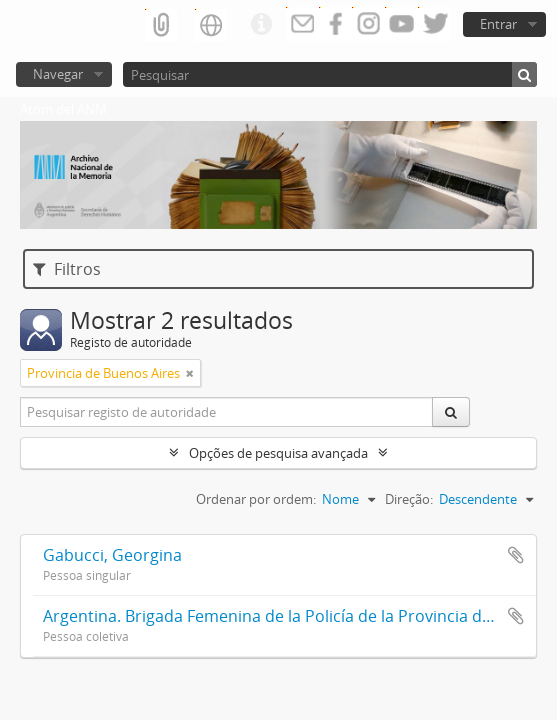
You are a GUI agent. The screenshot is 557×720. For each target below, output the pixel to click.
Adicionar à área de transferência (516, 555)
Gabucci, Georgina (112, 555)
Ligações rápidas (261, 25)
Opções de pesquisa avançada (278, 453)
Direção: (409, 499)
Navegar (58, 74)
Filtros (67, 269)
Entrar (498, 24)
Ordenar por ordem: (256, 499)
